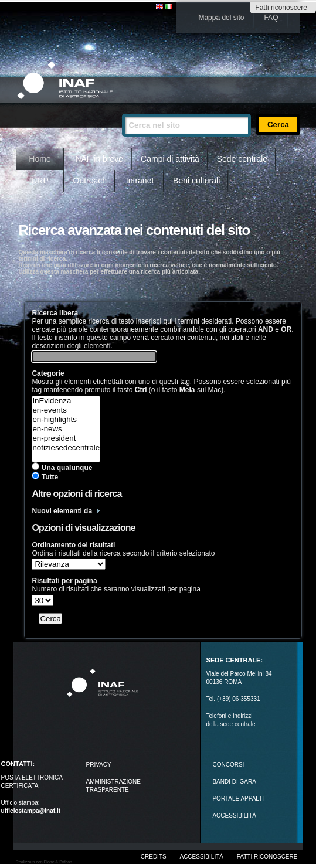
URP (40, 181)
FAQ (271, 18)
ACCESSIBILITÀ (234, 816)
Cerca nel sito (122, 109)
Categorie (48, 373)
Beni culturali (196, 181)
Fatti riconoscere (281, 8)
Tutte (50, 477)
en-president (66, 438)
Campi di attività (170, 159)
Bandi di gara (234, 782)
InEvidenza (66, 401)
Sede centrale (242, 159)
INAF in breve (98, 159)
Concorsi (228, 765)
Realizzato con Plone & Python (44, 862)
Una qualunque (67, 468)
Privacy (99, 765)
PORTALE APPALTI (238, 799)
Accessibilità (201, 857)
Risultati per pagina (64, 581)
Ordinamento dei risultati (73, 545)
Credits (154, 857)
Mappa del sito (221, 18)
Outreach (90, 181)
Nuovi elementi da (62, 511)
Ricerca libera (55, 313)
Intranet (140, 181)
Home (40, 159)
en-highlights (66, 420)
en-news (66, 429)
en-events (66, 410)
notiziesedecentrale (66, 448)
